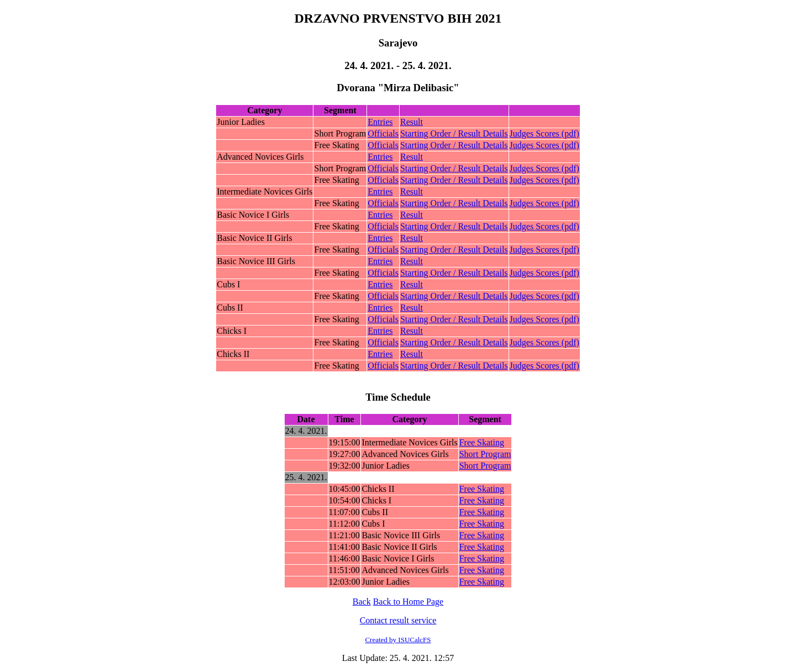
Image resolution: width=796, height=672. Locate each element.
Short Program (485, 454)
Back (362, 602)
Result (412, 122)
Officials (383, 133)
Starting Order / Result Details (454, 133)
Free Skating (482, 442)
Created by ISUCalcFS (398, 640)
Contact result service (398, 620)
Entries (380, 122)
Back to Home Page (409, 602)
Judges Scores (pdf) (544, 133)
